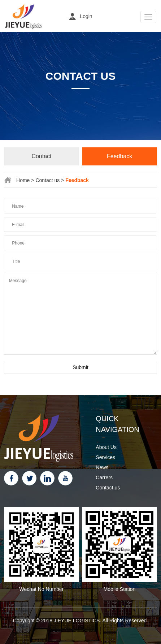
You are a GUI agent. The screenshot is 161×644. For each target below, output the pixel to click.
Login (86, 16)
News (102, 467)
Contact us (47, 180)
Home (23, 180)
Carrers (104, 477)
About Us (106, 447)
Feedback (119, 156)
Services (105, 457)
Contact (41, 156)
